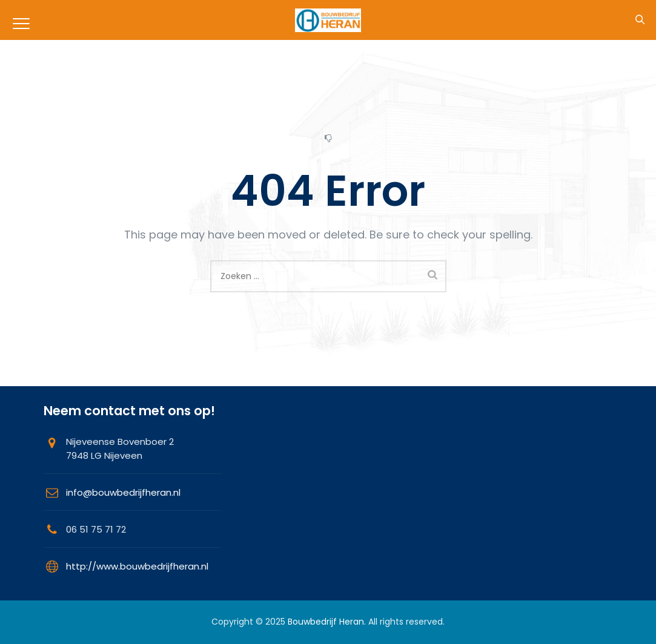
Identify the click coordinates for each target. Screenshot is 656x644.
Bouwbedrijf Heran (326, 622)
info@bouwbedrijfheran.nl (123, 492)
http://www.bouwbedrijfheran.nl (137, 566)
